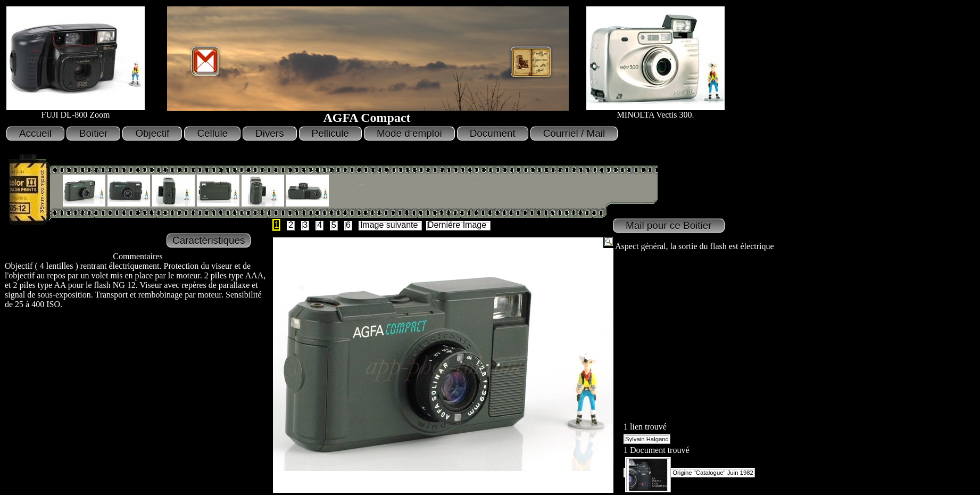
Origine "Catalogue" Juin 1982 (689, 473)
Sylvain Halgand (647, 439)
